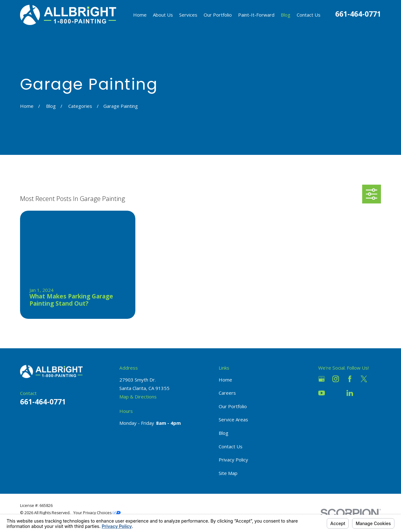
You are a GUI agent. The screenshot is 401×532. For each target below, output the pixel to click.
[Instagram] (336, 379)
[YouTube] (322, 393)
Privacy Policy (233, 460)
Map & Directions (138, 397)
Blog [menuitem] (286, 15)
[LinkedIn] (350, 393)
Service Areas (233, 419)
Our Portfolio (233, 406)
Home (225, 380)
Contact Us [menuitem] (309, 15)
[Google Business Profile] (322, 379)
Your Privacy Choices (97, 513)
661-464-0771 (358, 14)
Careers (227, 393)
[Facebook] (350, 379)
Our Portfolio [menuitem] (218, 15)
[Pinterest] (364, 393)
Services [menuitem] (188, 15)
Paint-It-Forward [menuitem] (256, 15)
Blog (224, 433)
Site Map (228, 473)
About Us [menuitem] (163, 15)
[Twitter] (364, 379)
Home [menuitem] (140, 15)
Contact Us (231, 446)
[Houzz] (336, 393)
